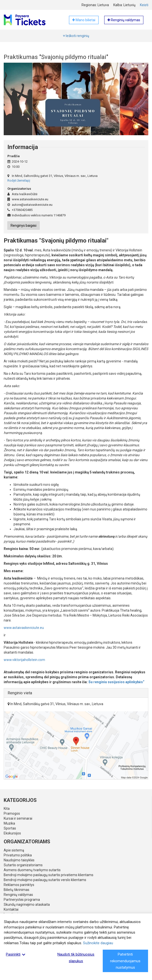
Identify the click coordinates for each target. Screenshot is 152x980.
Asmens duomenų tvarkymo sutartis (32, 870)
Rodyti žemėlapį (19, 180)
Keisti (144, 5)
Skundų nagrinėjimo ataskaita (27, 905)
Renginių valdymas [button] (124, 20)
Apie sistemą (14, 850)
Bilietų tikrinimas (17, 890)
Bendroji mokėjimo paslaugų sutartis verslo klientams (45, 880)
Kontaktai (11, 909)
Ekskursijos (12, 833)
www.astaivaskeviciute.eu (24, 628)
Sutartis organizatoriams (23, 865)
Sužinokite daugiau (98, 943)
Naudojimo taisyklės (19, 860)
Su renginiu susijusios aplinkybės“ (116, 682)
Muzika (9, 823)
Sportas (10, 828)
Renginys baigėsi (24, 226)
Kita (7, 809)
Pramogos (12, 813)
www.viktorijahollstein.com (24, 660)
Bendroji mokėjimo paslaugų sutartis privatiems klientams (49, 875)
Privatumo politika (18, 855)
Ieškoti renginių (76, 36)
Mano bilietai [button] (84, 20)
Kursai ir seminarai (18, 818)
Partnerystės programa (22, 900)
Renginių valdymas (18, 895)
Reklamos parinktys (19, 885)
